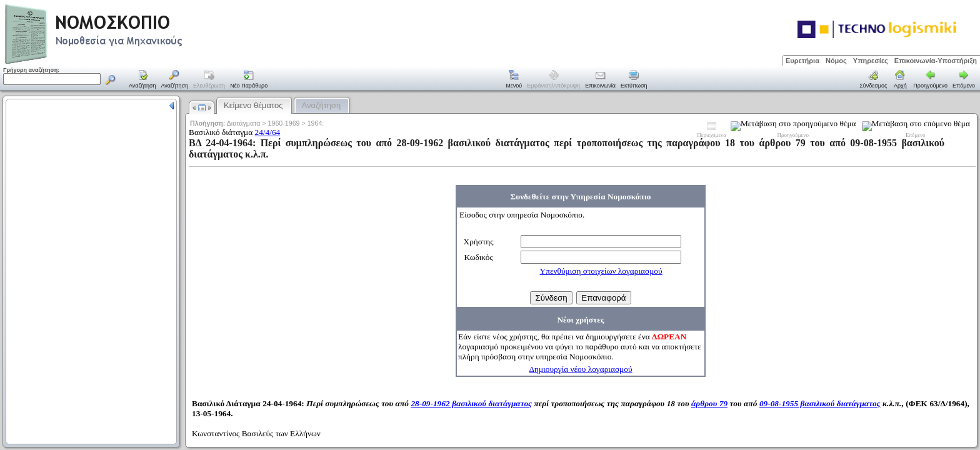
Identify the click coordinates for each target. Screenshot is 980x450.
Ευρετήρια (802, 61)
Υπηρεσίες (871, 61)
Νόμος (836, 61)
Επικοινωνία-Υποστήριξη (936, 61)
